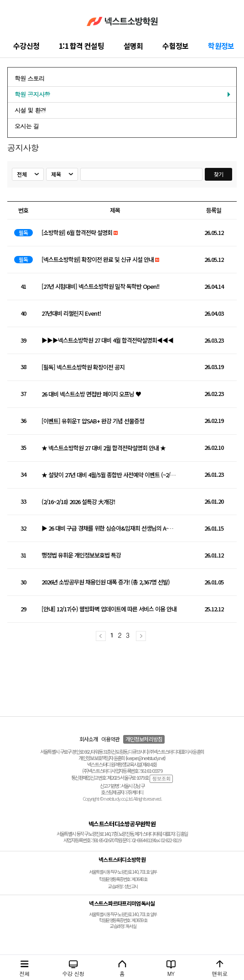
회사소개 (89, 739)
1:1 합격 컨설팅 (81, 46)
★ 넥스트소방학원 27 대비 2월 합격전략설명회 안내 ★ (104, 448)
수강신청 (26, 46)
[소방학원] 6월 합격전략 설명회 (77, 233)
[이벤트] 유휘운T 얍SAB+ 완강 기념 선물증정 (93, 421)
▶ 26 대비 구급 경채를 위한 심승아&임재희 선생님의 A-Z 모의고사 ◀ (109, 529)
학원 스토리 (29, 78)
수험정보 (175, 46)
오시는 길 (27, 126)
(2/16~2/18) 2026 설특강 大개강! (78, 502)
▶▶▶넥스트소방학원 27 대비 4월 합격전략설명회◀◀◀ (107, 341)
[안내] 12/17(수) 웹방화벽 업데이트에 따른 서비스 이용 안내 (109, 609)
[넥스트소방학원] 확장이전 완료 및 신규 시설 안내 (98, 260)
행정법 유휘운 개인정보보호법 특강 (81, 555)
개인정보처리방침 (144, 739)
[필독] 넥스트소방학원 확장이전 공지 (83, 367)
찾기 (219, 174)
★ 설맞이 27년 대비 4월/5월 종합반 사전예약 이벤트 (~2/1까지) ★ (109, 475)
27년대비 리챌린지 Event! (71, 314)
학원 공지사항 (32, 94)
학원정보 (221, 46)
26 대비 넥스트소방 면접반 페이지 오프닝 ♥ (91, 394)
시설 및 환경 (30, 110)
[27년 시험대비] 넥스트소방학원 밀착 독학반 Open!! (100, 287)
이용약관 (111, 739)
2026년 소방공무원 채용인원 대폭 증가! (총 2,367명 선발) (106, 582)
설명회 (133, 46)
